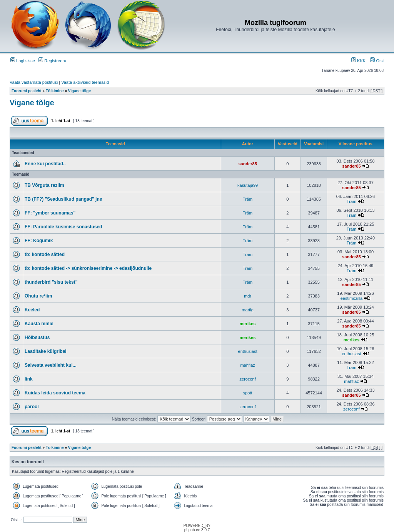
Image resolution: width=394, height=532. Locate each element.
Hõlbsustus (37, 337)
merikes (248, 324)
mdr (248, 296)
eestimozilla (351, 298)
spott (248, 393)
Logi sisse (23, 61)
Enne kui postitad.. (45, 164)
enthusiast (248, 351)
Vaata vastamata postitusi (34, 82)
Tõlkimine (55, 91)
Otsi (377, 61)
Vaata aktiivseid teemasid (85, 82)
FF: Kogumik (39, 241)
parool (32, 407)
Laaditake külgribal (46, 351)
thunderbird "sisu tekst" (51, 282)
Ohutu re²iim (38, 296)
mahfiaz (248, 365)
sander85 (247, 164)
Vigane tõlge (79, 91)
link (29, 379)
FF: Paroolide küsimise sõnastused (63, 227)
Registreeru (52, 61)
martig (248, 310)
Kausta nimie (39, 324)
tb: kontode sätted (45, 254)
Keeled (32, 310)
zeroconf (248, 379)
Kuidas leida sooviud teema (55, 393)
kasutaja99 (248, 185)
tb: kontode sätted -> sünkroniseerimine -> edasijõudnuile (88, 268)
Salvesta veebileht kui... (51, 365)
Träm (248, 199)
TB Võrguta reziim (44, 185)
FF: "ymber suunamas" (50, 213)
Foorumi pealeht (27, 91)
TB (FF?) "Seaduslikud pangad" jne (63, 199)
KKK (358, 61)
